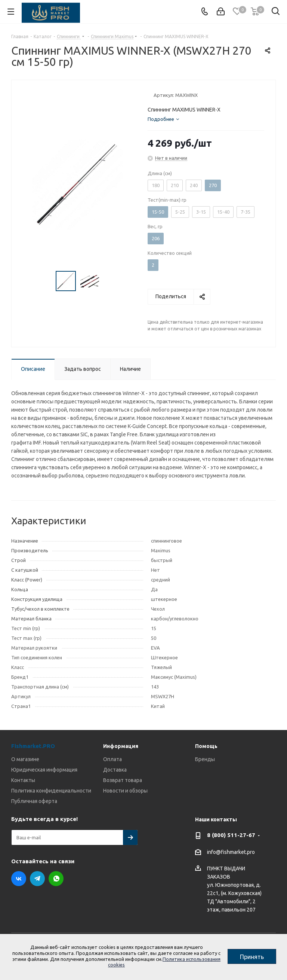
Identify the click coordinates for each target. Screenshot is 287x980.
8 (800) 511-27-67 (231, 835)
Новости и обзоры (125, 791)
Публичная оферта (34, 801)
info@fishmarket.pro (231, 852)
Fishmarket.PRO (33, 746)
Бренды (205, 759)
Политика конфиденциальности (51, 791)
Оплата (112, 759)
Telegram (37, 879)
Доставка (115, 770)
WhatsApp (56, 879)
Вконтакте (19, 879)
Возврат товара (123, 780)
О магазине (25, 759)
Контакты (23, 780)
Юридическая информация (44, 770)
